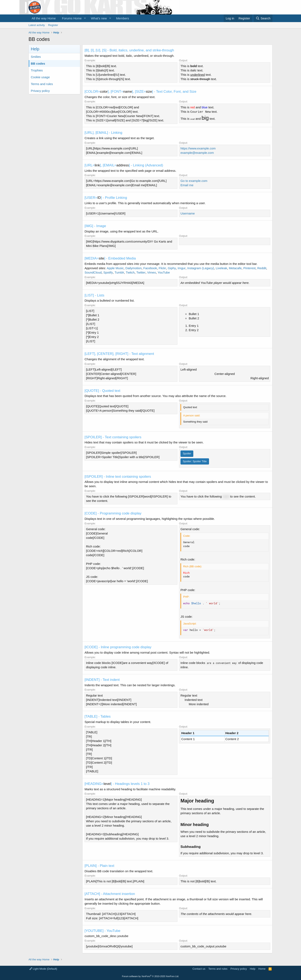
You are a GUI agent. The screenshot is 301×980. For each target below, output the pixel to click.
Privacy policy (40, 91)
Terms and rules (42, 84)
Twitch (130, 272)
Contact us (199, 969)
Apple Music (115, 268)
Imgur (182, 268)
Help (253, 969)
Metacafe (235, 268)
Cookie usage (40, 77)
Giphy (172, 268)
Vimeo (152, 272)
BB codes (38, 63)
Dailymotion (134, 268)
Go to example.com (194, 181)
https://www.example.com (198, 148)
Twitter (141, 272)
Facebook (150, 268)
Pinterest (249, 268)
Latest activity (37, 25)
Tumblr (119, 272)
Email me (187, 185)
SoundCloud (93, 272)
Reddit (262, 268)
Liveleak (222, 268)
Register (53, 25)
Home (262, 969)
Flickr (162, 268)
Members (123, 18)
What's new (99, 18)
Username (188, 213)
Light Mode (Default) (43, 969)
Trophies (37, 70)
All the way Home (44, 18)
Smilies (36, 57)
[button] (85, 18)
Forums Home (72, 18)
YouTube (164, 272)
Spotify (108, 272)
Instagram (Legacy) (201, 268)
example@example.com (197, 153)
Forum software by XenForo (150, 976)
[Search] (263, 18)
